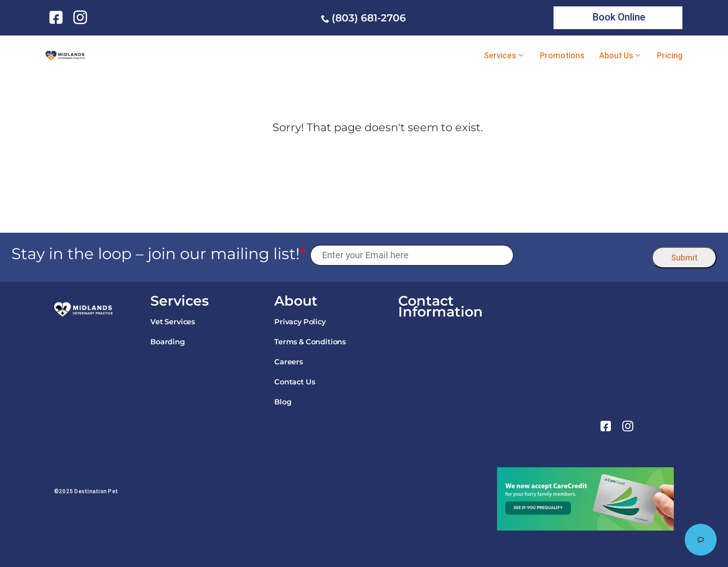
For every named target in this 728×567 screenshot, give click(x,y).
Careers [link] (289, 362)
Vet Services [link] (173, 322)
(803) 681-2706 (369, 18)
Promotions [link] (562, 56)
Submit (684, 258)
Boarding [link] (168, 342)
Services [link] (500, 56)
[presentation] (583, 255)
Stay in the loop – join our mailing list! (159, 254)
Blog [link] (283, 402)
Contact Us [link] (295, 382)
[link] (58, 17)
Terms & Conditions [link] (310, 342)
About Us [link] (616, 56)
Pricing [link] (670, 56)
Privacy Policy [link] (300, 322)
